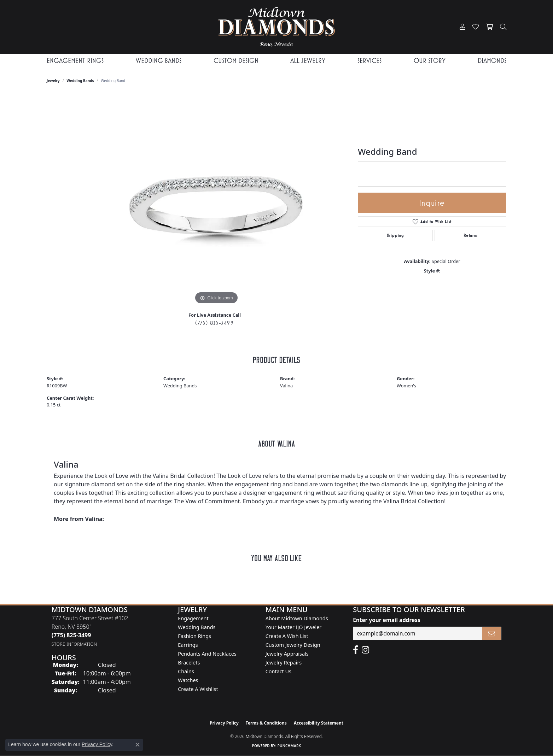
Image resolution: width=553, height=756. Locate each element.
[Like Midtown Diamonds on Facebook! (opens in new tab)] (356, 650)
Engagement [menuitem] (193, 618)
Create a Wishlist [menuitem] (198, 689)
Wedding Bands (159, 61)
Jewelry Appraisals (287, 654)
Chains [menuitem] (186, 671)
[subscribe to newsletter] (492, 633)
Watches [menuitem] (188, 680)
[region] (216, 200)
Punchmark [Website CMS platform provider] (289, 746)
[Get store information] (74, 644)
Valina (286, 386)
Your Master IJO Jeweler (293, 627)
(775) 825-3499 (214, 323)
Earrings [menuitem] (188, 645)
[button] (462, 27)
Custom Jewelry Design (293, 645)
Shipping (395, 235)
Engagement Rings (75, 61)
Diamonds (492, 61)
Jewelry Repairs (284, 663)
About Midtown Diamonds (297, 618)
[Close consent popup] (138, 745)
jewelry (53, 81)
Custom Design (236, 61)
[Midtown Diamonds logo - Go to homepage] (276, 27)
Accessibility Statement (319, 723)
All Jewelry (308, 61)
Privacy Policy (224, 723)
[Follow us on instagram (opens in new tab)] (365, 650)
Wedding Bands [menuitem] (197, 627)
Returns (471, 235)
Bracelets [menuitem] (189, 663)
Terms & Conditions (266, 723)
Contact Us (278, 671)
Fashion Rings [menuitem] (194, 636)
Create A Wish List (287, 636)
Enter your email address (386, 620)
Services (369, 61)
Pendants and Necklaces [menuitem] (207, 654)
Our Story (430, 61)
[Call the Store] (71, 635)
